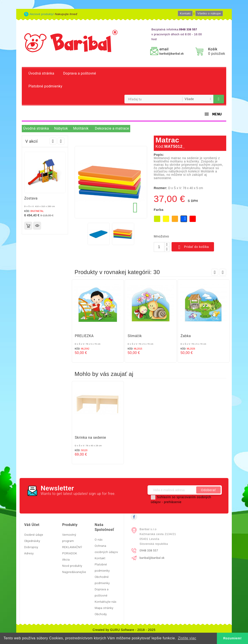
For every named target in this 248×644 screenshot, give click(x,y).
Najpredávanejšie (74, 572)
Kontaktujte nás (106, 602)
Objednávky (32, 541)
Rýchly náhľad (37, 226)
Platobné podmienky (45, 86)
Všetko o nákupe (209, 13)
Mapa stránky (104, 608)
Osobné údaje (34, 535)
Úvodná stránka (41, 73)
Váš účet (32, 525)
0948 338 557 (149, 550)
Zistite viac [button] (187, 638)
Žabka (186, 336)
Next (61, 141)
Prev (53, 141)
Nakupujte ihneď (66, 14)
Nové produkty (72, 566)
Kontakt (185, 13)
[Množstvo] (159, 247)
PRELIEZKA (84, 336)
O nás (99, 540)
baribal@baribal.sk (171, 54)
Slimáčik (135, 336)
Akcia (66, 560)
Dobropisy (31, 547)
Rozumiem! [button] (233, 638)
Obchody (101, 614)
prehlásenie (173, 502)
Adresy (29, 553)
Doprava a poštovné (80, 73)
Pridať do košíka (193, 247)
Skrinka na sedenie (91, 438)
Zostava (31, 198)
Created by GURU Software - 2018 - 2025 (124, 630)
